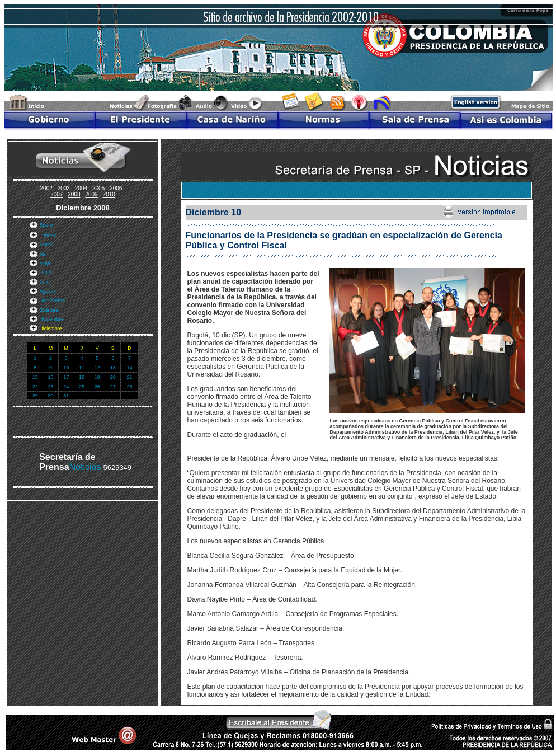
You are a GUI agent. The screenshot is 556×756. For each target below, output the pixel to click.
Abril (44, 254)
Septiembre (52, 300)
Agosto (47, 291)
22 (35, 387)
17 (66, 377)
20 (113, 377)
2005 (98, 188)
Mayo (45, 264)
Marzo (46, 245)
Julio (44, 282)
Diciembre (51, 328)
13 (113, 368)
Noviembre (51, 319)
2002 (46, 188)
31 (66, 396)
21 (129, 377)
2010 (109, 194)
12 (97, 368)
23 (50, 387)
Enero (46, 225)
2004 (81, 188)
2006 (116, 188)
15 (35, 377)
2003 (64, 188)
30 (50, 396)
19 (97, 377)
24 (66, 387)
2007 (56, 194)
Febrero (48, 236)
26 (97, 387)
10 (66, 368)
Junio (45, 273)
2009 (91, 194)
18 (82, 377)
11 (82, 368)
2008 (74, 194)
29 (35, 396)
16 (50, 377)
